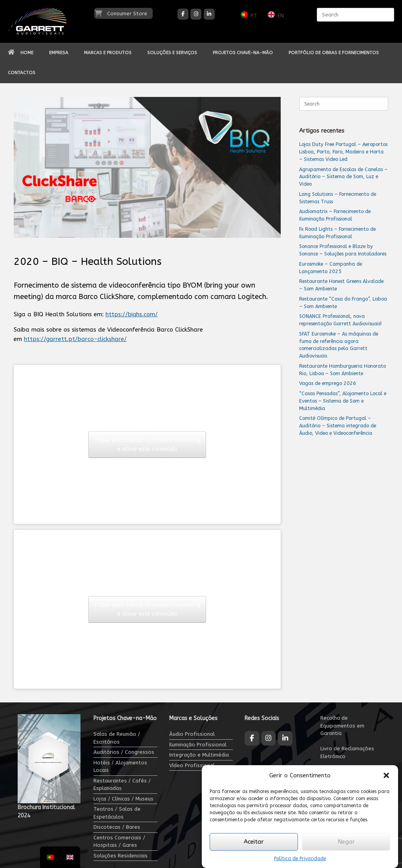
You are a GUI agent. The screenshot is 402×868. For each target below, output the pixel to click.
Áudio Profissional (192, 734)
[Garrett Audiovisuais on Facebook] (183, 14)
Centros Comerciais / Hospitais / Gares (119, 842)
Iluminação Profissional (198, 745)
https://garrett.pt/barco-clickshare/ (75, 339)
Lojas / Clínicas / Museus (123, 799)
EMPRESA (59, 53)
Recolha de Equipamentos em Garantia (342, 726)
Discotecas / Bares (117, 827)
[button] (386, 775)
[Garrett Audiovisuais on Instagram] (196, 14)
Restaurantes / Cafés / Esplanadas (122, 785)
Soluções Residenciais (121, 856)
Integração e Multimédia (199, 755)
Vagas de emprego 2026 (328, 383)
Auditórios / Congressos (124, 752)
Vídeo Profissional (192, 765)
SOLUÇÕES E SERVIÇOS (172, 53)
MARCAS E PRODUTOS (108, 53)
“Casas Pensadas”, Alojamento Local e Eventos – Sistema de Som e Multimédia (343, 401)
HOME (21, 53)
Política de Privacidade (300, 859)
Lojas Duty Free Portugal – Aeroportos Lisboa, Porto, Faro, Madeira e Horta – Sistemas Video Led (343, 152)
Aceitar (254, 842)
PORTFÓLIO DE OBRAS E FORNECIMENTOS (334, 53)
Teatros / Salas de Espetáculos (117, 813)
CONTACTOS (22, 73)
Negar (346, 842)
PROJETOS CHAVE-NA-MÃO (243, 53)
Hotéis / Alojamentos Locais (120, 767)
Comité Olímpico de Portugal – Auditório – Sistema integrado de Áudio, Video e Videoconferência (338, 426)
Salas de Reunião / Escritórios (117, 738)
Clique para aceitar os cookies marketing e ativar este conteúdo (147, 445)
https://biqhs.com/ (132, 314)
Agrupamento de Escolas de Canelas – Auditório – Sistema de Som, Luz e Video (343, 177)
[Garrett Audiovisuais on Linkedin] (209, 14)
